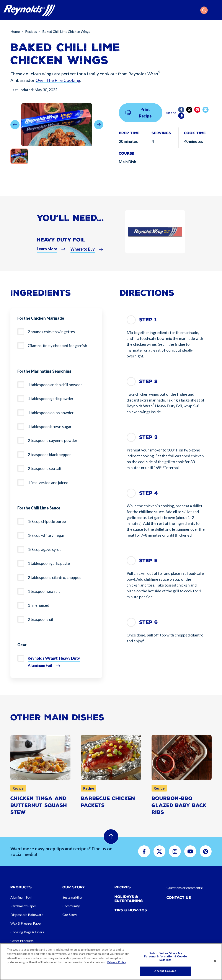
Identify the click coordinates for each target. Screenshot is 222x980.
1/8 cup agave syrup (45, 549)
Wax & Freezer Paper (26, 923)
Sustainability (73, 897)
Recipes (31, 31)
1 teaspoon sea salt (44, 591)
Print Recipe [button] (139, 113)
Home (15, 31)
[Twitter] (190, 110)
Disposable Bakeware (27, 915)
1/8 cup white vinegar (46, 535)
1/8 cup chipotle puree (47, 521)
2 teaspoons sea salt (45, 468)
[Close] (215, 961)
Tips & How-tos (131, 910)
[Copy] (182, 116)
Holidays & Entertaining (129, 899)
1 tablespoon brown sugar (50, 426)
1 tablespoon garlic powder (51, 398)
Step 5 (148, 561)
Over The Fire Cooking (58, 80)
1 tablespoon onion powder (51, 413)
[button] (204, 10)
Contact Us (179, 898)
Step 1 (148, 320)
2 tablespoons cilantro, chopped (55, 577)
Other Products (22, 941)
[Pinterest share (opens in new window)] (198, 110)
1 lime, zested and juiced (48, 483)
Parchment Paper (23, 906)
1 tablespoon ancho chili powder (55, 385)
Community (71, 906)
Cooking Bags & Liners (27, 932)
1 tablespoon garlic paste (49, 563)
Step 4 (149, 493)
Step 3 (149, 437)
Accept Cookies (165, 971)
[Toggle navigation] (216, 10)
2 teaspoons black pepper (49, 454)
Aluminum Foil (21, 897)
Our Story (70, 915)
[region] (111, 962)
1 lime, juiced (38, 605)
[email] (206, 110)
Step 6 (149, 622)
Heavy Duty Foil (61, 243)
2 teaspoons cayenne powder (53, 440)
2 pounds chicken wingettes (51, 332)
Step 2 (148, 381)
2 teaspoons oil (40, 619)
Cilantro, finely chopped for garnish (57, 345)
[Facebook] (182, 110)
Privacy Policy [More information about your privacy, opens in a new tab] (117, 962)
